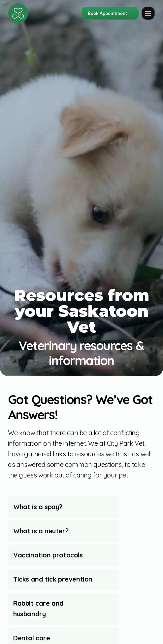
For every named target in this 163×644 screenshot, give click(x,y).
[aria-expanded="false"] (64, 507)
